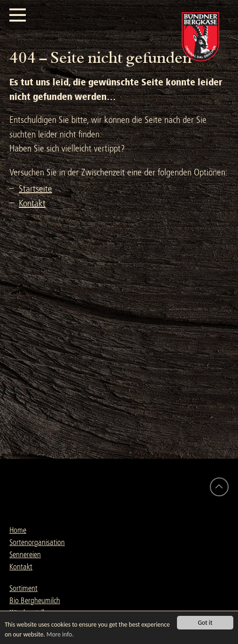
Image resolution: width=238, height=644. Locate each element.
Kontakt (32, 203)
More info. (60, 634)
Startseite (35, 189)
